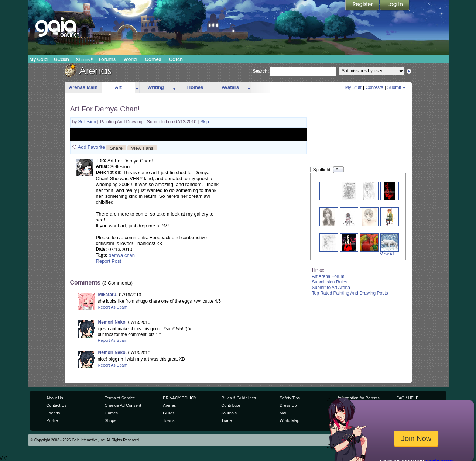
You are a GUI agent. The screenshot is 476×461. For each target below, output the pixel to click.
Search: (261, 71)
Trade (226, 420)
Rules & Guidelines (239, 398)
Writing (156, 87)
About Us (54, 398)
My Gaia (39, 59)
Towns (169, 420)
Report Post (109, 261)
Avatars (230, 87)
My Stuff (353, 87)
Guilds (169, 413)
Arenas (169, 405)
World (130, 59)
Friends (53, 413)
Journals (229, 413)
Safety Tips (290, 398)
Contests (374, 87)
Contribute (231, 405)
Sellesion (88, 122)
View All (387, 254)
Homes (195, 87)
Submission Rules (330, 282)
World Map (289, 420)
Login (395, 6)
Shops (84, 59)
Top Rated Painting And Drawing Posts (350, 293)
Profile (52, 420)
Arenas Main (83, 87)
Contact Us (56, 405)
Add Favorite (92, 147)
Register (363, 6)
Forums (107, 59)
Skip (204, 122)
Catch (176, 59)
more (137, 88)
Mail (283, 413)
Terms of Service (120, 398)
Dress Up (288, 405)
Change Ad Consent (123, 405)
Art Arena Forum (328, 276)
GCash (61, 59)
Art (118, 87)
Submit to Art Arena (331, 288)
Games (153, 59)
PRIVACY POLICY (180, 398)
